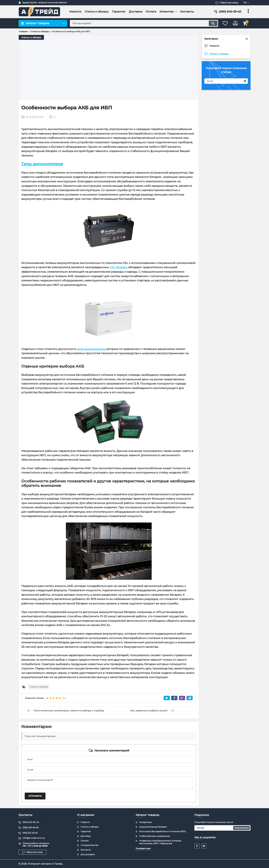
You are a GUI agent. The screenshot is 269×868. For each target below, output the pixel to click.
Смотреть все (143, 848)
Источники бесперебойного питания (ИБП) (163, 831)
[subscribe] (226, 81)
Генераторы (145, 822)
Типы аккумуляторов (42, 164)
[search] (141, 23)
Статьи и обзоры (31, 37)
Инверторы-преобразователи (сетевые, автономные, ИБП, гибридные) (160, 842)
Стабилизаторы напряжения (154, 836)
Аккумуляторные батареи (153, 827)
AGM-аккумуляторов (92, 349)
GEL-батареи (119, 267)
